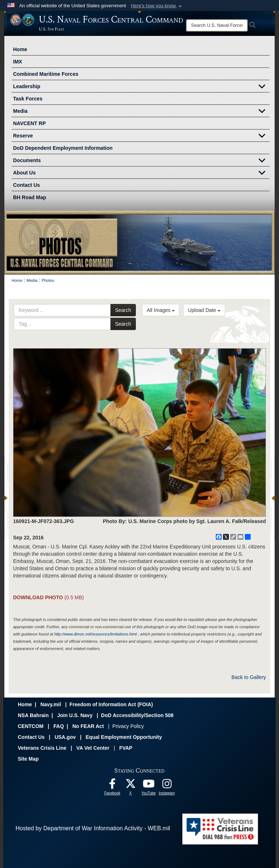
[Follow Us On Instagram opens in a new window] (167, 785)
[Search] (217, 25)
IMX (18, 62)
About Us (141, 173)
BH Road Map (30, 197)
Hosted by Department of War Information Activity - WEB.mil (93, 828)
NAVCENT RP (29, 123)
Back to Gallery (249, 677)
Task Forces (28, 99)
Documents (141, 161)
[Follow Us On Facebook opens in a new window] (112, 785)
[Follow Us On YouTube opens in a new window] (149, 785)
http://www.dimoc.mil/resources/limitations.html (95, 634)
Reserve (141, 136)
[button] (157, 6)
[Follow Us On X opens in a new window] (130, 785)
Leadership (141, 87)
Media (141, 112)
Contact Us (27, 185)
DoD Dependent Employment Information (63, 148)
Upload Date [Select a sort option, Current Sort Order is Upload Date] (204, 310)
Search (123, 310)
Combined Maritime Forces (46, 74)
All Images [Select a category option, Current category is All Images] (161, 310)
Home (20, 49)
